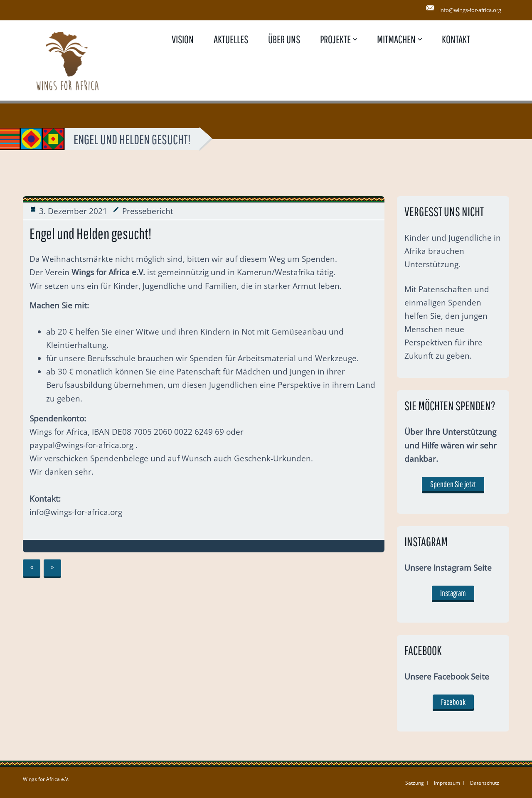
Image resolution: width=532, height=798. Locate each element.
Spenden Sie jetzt (453, 484)
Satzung (415, 783)
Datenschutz (485, 783)
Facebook (453, 702)
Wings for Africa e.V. (46, 779)
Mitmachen (396, 39)
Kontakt (456, 39)
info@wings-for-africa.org (470, 10)
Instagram (453, 593)
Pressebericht (148, 211)
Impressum (447, 783)
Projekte (335, 39)
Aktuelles (231, 39)
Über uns (284, 39)
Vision (183, 39)
